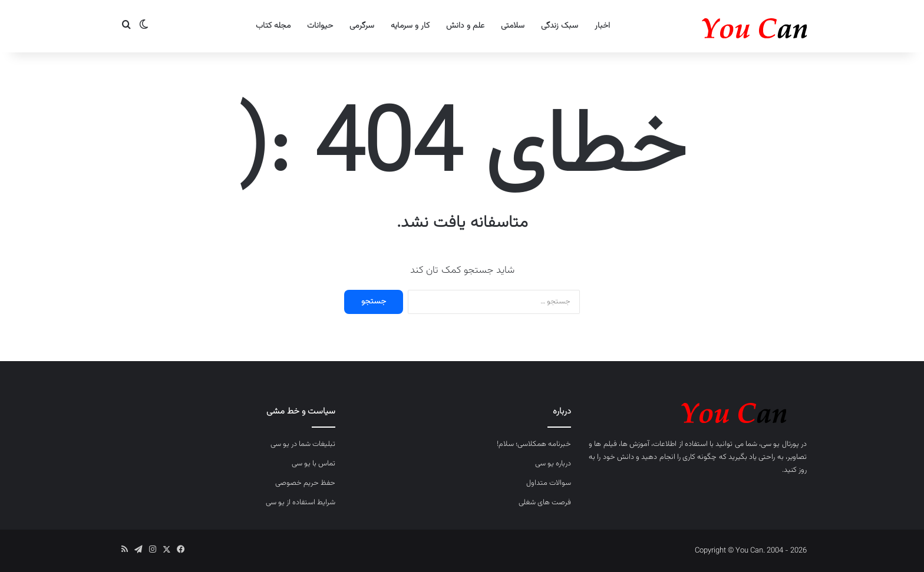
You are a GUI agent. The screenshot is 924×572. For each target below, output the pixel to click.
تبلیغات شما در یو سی (303, 444)
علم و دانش (465, 26)
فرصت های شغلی (545, 502)
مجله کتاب (273, 26)
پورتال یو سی (780, 444)
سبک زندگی (560, 26)
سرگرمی (362, 26)
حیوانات (320, 26)
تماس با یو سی (313, 464)
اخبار (602, 26)
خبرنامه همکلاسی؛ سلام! (534, 444)
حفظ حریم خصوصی (305, 483)
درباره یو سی (553, 464)
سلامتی (513, 26)
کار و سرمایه (410, 26)
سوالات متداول (549, 483)
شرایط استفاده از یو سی (301, 502)
